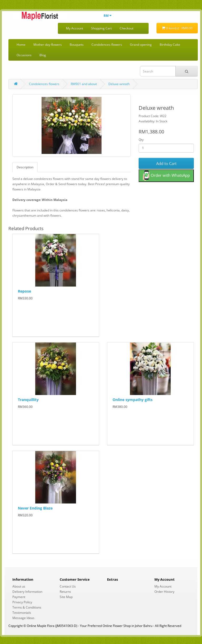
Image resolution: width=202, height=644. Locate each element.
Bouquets (77, 45)
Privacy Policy (22, 602)
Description (25, 167)
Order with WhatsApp (166, 176)
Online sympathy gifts (133, 400)
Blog (43, 55)
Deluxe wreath (119, 84)
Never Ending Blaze (35, 508)
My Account (75, 28)
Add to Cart (166, 163)
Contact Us (68, 586)
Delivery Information (27, 592)
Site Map (66, 597)
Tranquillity (28, 400)
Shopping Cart (101, 28)
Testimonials (22, 613)
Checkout (127, 28)
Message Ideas (23, 618)
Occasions (24, 55)
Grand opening (141, 45)
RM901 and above (84, 84)
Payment (19, 597)
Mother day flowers (48, 45)
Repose (24, 291)
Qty (141, 140)
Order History (164, 592)
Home (21, 45)
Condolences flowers (107, 45)
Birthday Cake (170, 45)
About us (19, 586)
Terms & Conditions (27, 607)
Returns (65, 592)
